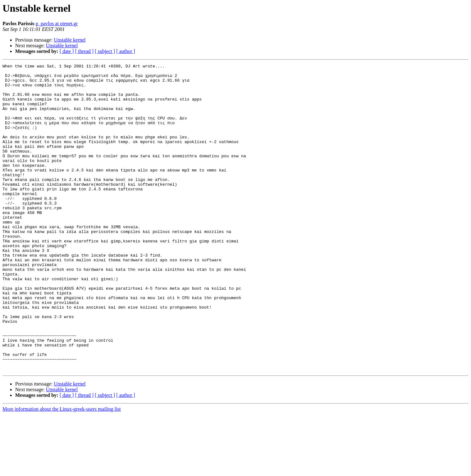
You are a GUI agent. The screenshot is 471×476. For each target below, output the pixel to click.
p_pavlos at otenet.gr (57, 23)
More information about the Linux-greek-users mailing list (62, 470)
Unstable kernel (70, 40)
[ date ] (67, 51)
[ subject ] (105, 51)
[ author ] (126, 51)
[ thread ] (84, 51)
